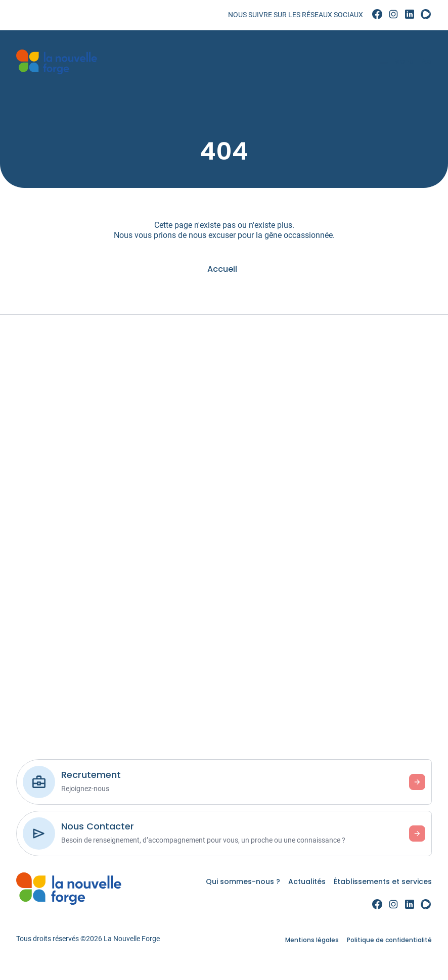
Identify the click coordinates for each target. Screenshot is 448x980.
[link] (377, 15)
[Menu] (392, 62)
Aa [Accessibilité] (423, 61)
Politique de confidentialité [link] (389, 940)
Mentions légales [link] (312, 940)
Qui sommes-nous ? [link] (243, 881)
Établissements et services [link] (383, 881)
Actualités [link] (307, 881)
